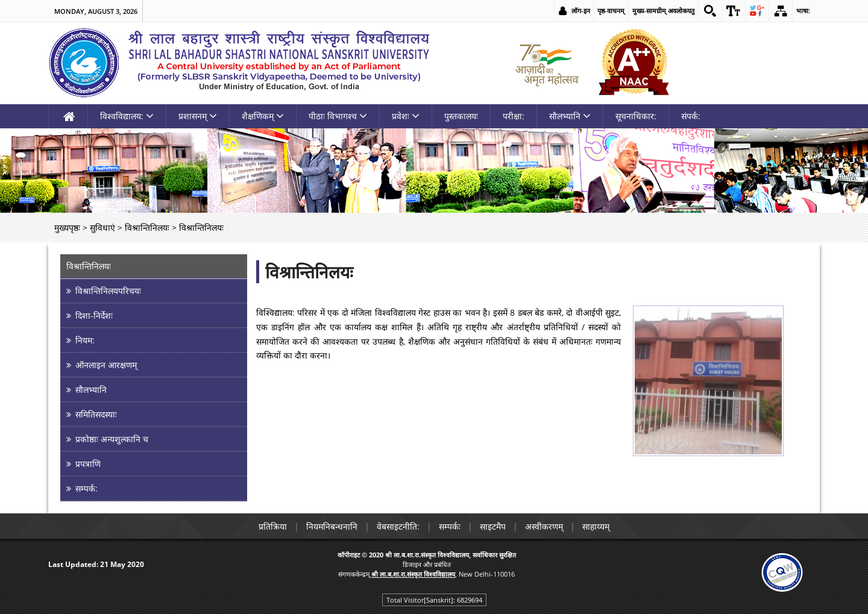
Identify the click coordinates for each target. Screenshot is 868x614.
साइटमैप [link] (493, 526)
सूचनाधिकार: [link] (636, 116)
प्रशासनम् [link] (198, 116)
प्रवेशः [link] (406, 116)
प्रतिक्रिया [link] (273, 526)
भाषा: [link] (803, 11)
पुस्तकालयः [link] (461, 116)
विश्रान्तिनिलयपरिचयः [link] (108, 291)
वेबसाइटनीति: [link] (398, 526)
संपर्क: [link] (691, 116)
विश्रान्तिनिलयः (309, 272)
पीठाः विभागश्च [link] (338, 116)
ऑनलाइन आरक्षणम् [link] (106, 365)
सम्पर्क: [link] (86, 488)
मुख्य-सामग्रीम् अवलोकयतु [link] (663, 11)
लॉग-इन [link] (581, 11)
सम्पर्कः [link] (450, 526)
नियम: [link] (85, 340)
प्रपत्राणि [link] (88, 464)
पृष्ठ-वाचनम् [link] (611, 11)
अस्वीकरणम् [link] (544, 526)
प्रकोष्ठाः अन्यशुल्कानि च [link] (112, 439)
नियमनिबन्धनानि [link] (332, 526)
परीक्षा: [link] (514, 116)
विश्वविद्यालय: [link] (127, 116)
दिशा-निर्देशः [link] (94, 315)
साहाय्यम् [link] (596, 526)
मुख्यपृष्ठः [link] (67, 227)
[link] (710, 11)
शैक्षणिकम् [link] (263, 116)
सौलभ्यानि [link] (570, 116)
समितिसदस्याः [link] (96, 414)
